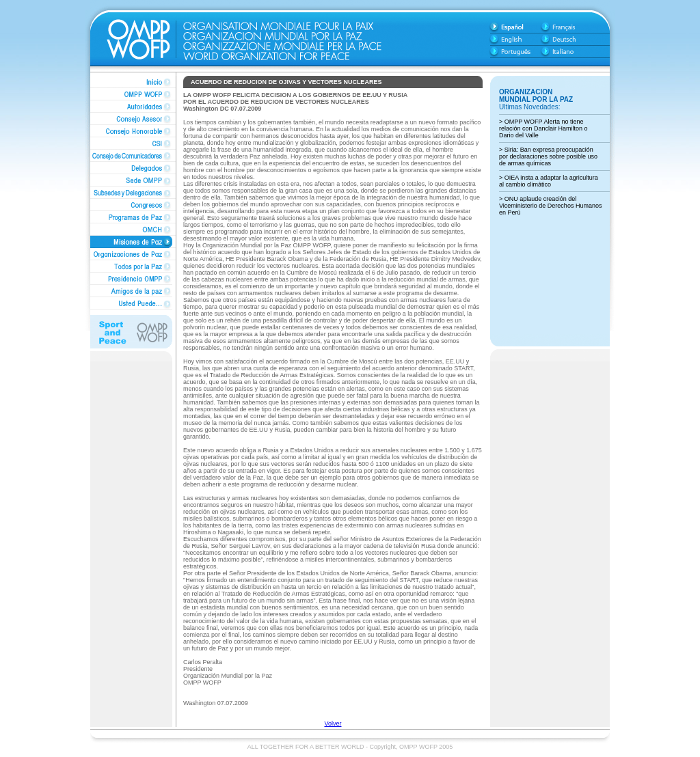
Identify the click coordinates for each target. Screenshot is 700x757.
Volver (333, 724)
